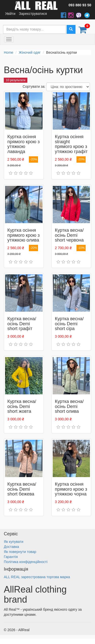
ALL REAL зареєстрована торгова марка (37, 577)
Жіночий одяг (30, 52)
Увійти (10, 14)
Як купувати (14, 542)
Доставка (11, 547)
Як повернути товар (20, 552)
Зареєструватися (33, 14)
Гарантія (11, 557)
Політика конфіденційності (26, 562)
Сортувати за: (34, 86)
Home (8, 52)
